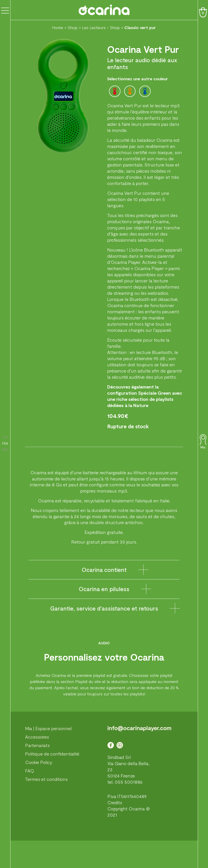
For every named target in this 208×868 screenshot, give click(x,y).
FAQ (30, 771)
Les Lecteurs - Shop (101, 27)
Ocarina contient (104, 570)
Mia (203, 447)
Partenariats (37, 745)
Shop (73, 27)
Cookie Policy (39, 762)
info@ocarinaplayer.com (139, 728)
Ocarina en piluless (104, 589)
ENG (5, 450)
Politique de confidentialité (52, 754)
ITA (5, 437)
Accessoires (37, 737)
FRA (5, 443)
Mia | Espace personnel (48, 728)
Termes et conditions (46, 779)
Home (58, 27)
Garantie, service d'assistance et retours (104, 608)
